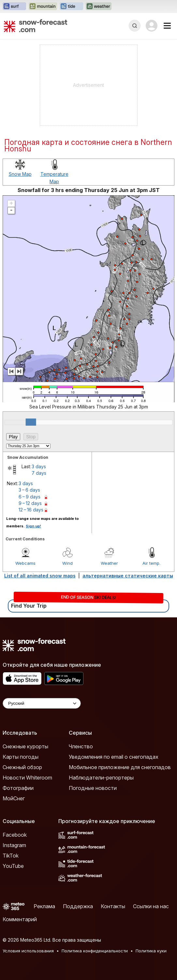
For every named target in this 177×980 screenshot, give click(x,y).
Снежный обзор (22, 767)
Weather (109, 563)
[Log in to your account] (152, 26)
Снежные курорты (25, 746)
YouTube (13, 866)
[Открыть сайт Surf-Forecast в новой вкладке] (14, 6)
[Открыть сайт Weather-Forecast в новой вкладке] (99, 6)
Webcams (25, 563)
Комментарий (20, 919)
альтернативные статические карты (128, 576)
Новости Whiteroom (27, 778)
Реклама (44, 906)
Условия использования (28, 951)
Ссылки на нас (151, 906)
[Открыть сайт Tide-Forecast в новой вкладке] (71, 6)
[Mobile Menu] (167, 26)
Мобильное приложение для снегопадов (120, 767)
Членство (81, 746)
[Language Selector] (42, 703)
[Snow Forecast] (36, 26)
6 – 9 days (29, 497)
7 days (39, 473)
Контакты (113, 906)
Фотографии (18, 788)
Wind (67, 563)
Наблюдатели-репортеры (101, 778)
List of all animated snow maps (40, 576)
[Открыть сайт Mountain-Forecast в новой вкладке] (43, 6)
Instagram (14, 845)
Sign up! (33, 526)
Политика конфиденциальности (95, 951)
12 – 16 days (31, 510)
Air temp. (151, 563)
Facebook (15, 835)
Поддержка (78, 906)
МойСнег (14, 798)
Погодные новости (93, 788)
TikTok (11, 856)
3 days (39, 466)
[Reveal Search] (135, 26)
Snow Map (20, 174)
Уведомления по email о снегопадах (114, 757)
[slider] (31, 422)
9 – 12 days (30, 503)
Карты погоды (21, 757)
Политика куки (151, 951)
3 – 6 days (29, 490)
